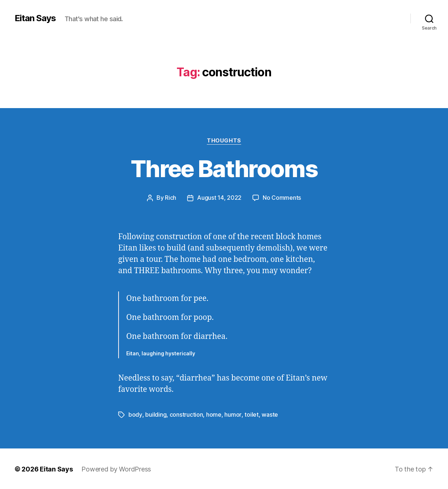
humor (232, 414)
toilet (251, 414)
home (213, 414)
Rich (171, 198)
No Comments (282, 198)
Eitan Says (35, 18)
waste (269, 414)
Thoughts (224, 141)
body (135, 414)
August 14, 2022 (219, 198)
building (155, 414)
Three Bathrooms (224, 169)
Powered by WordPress (116, 468)
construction (186, 414)
